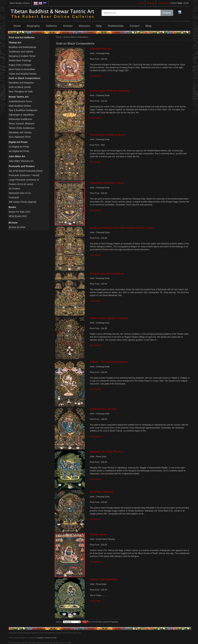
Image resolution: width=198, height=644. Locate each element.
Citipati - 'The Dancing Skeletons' (109, 362)
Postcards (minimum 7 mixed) (24, 175)
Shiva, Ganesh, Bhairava (22, 124)
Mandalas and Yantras (20, 132)
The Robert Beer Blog (32, 643)
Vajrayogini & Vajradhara (21, 115)
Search (167, 13)
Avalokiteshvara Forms (21, 101)
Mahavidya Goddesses (21, 119)
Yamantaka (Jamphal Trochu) (107, 183)
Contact (135, 26)
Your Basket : (164, 3)
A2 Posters (14, 189)
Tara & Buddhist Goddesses (23, 110)
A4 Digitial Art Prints (19, 151)
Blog (148, 26)
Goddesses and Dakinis (21, 52)
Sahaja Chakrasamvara (103, 579)
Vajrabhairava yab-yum (103, 409)
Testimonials (116, 26)
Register (151, 3)
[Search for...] (131, 13)
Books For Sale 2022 (20, 212)
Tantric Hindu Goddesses (22, 128)
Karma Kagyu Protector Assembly (109, 91)
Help (99, 26)
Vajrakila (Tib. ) (106, 452)
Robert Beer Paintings (20, 60)
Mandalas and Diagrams (21, 83)
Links (63, 633)
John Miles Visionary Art (21, 161)
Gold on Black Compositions (76, 37)
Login (141, 3)
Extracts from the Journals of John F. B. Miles (56, 643)
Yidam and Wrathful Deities (23, 74)
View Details (95, 76)
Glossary (84, 26)
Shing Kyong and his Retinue (107, 274)
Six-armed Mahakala (102, 492)
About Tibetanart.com (16, 643)
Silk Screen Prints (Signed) (23, 202)
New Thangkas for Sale (21, 92)
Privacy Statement (15, 638)
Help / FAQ (56, 633)
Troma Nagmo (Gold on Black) (107, 135)
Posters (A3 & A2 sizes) (21, 184)
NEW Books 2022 (18, 216)
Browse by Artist (17, 227)
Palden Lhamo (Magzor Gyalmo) (109, 318)
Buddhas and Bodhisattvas (23, 47)
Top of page (18, 633)
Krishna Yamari (99, 535)
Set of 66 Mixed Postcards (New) (26, 171)
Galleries (51, 26)
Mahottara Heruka (100, 49)
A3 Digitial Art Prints (19, 147)
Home (17, 26)
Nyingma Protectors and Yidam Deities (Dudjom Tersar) (122, 228)
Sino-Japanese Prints (20, 137)
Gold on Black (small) (20, 87)
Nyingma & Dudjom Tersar (22, 56)
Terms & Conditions (29, 638)
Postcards (14, 197)
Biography (33, 26)
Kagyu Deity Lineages (20, 65)
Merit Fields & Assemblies (22, 69)
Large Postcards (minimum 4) (24, 180)
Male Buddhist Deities (20, 106)
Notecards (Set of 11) (20, 193)
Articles (68, 26)
